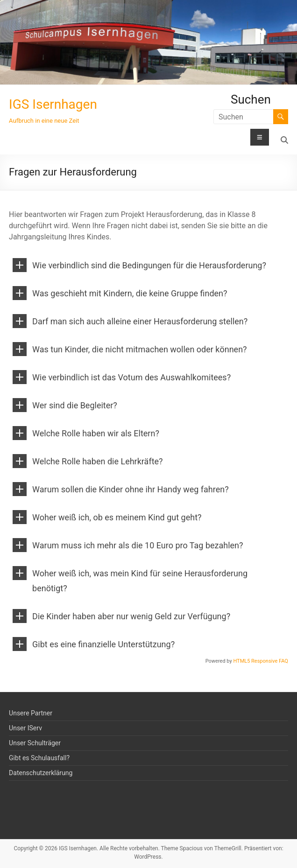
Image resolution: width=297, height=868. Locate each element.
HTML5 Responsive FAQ (261, 661)
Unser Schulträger (35, 743)
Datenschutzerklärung (41, 773)
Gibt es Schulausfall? (39, 758)
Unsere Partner (31, 713)
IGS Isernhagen (53, 104)
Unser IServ (25, 728)
